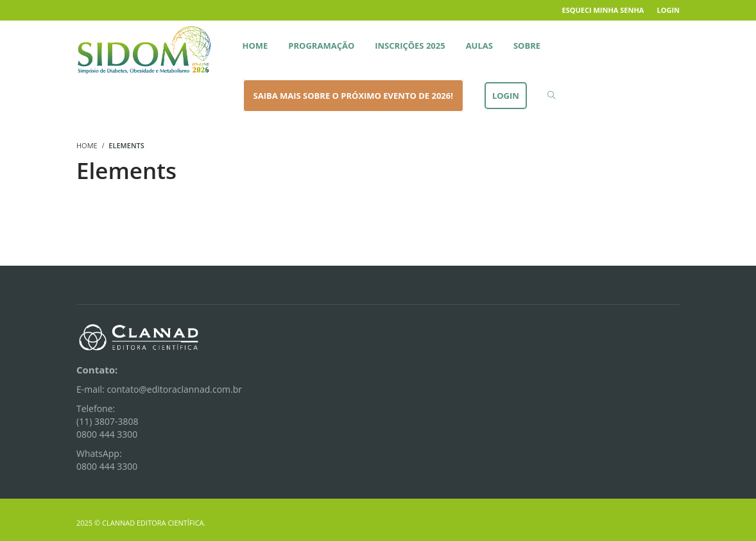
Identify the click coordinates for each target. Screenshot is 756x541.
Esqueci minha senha (603, 10)
